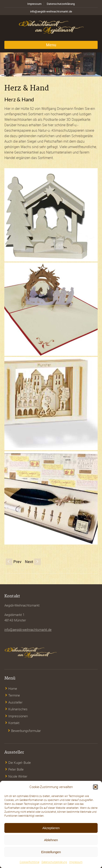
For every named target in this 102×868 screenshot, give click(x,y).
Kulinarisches (18, 709)
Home (13, 688)
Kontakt (14, 723)
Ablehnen (51, 840)
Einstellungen (51, 852)
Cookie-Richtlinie (29, 862)
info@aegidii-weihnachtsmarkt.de (51, 11)
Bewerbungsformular (26, 731)
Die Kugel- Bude (20, 763)
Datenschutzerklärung (54, 862)
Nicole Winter (18, 776)
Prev (14, 562)
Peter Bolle (16, 769)
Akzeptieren (51, 828)
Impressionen (18, 716)
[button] (95, 787)
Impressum (76, 862)
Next (33, 562)
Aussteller (15, 702)
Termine (14, 695)
